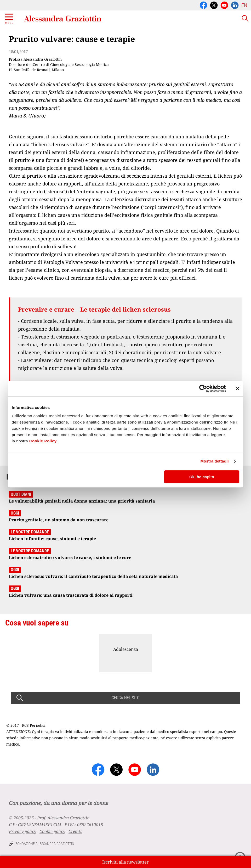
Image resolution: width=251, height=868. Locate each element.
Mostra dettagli (214, 461)
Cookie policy (52, 831)
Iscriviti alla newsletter (125, 862)
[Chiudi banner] (237, 388)
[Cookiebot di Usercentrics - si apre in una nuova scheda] (203, 388)
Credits (75, 831)
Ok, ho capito (202, 477)
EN (244, 5)
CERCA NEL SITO (125, 698)
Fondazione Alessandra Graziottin (45, 844)
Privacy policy (22, 831)
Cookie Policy (43, 441)
